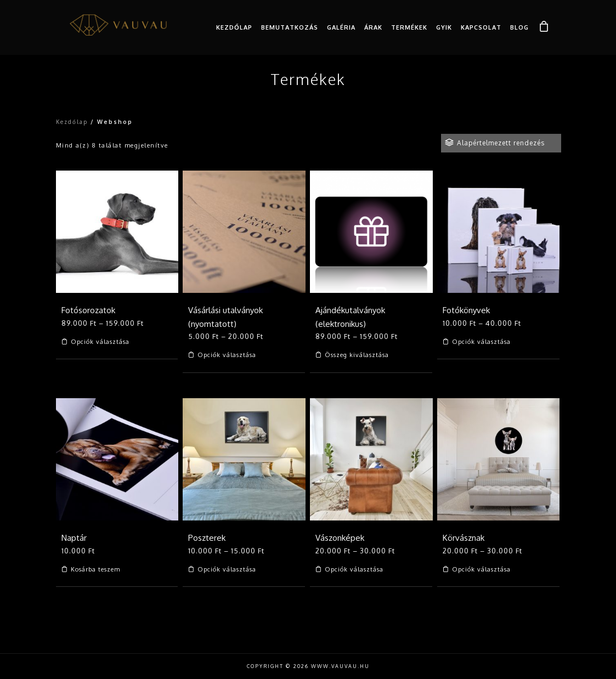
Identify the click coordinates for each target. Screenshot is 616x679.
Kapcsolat (481, 27)
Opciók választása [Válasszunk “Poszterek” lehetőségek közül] (227, 570)
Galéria (341, 27)
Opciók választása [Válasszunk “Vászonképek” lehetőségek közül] (354, 570)
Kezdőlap (234, 27)
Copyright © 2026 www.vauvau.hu (308, 666)
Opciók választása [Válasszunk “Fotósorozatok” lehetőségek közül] (100, 342)
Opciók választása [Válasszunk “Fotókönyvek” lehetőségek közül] (481, 342)
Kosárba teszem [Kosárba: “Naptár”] (95, 570)
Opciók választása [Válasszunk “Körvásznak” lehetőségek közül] (481, 570)
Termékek (409, 27)
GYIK (444, 27)
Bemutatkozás (290, 27)
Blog (519, 27)
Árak (373, 27)
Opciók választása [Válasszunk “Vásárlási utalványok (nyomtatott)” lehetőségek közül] (227, 355)
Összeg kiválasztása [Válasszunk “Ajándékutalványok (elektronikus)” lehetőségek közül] (357, 355)
